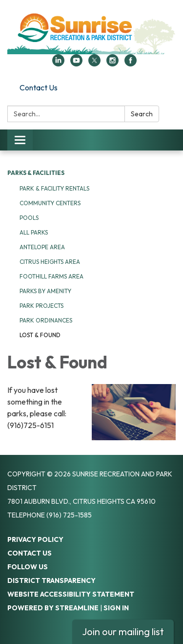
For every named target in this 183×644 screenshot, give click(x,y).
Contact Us (39, 87)
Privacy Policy (35, 539)
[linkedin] (58, 64)
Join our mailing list (123, 632)
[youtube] (76, 64)
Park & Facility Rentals (54, 188)
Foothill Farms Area (51, 276)
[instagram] (112, 64)
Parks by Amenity (45, 291)
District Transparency (51, 580)
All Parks (34, 232)
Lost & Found (40, 335)
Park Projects (41, 306)
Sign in (116, 608)
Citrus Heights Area (50, 262)
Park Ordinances (46, 320)
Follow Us (28, 567)
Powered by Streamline (53, 608)
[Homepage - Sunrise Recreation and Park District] (91, 32)
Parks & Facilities (36, 173)
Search (142, 114)
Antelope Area (42, 247)
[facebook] (131, 64)
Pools (29, 218)
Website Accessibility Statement (71, 594)
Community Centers (50, 203)
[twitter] (94, 64)
